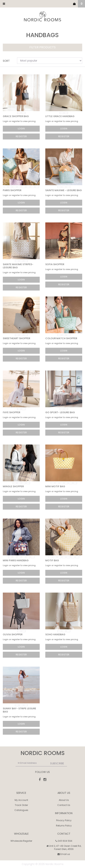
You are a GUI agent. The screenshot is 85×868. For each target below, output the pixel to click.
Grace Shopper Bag (16, 116)
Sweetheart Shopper (16, 338)
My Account (21, 800)
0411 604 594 (64, 841)
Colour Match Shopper (61, 338)
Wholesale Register (21, 841)
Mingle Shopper (13, 486)
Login (21, 129)
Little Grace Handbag (60, 116)
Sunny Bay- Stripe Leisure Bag (19, 710)
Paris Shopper (12, 190)
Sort (6, 61)
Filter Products (42, 47)
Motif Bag (52, 560)
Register (21, 136)
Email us (64, 854)
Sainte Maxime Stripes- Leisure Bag (18, 266)
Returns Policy (64, 826)
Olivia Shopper (13, 634)
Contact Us (64, 805)
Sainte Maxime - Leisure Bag (64, 190)
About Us (64, 800)
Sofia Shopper (55, 264)
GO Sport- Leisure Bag (60, 412)
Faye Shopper (12, 412)
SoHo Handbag (55, 634)
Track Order (21, 805)
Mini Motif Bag (55, 486)
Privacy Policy (64, 820)
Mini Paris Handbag (16, 560)
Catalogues (21, 810)
